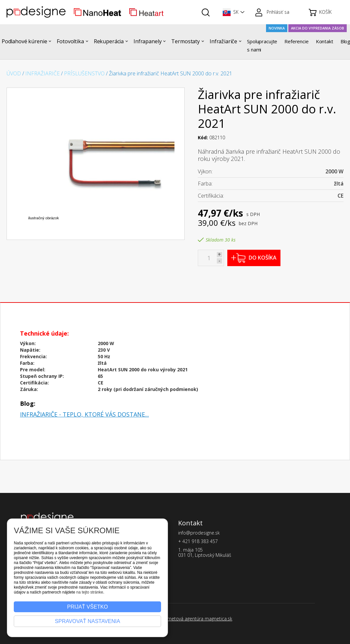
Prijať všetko (88, 607)
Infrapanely (147, 41)
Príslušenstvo (84, 73)
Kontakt (325, 41)
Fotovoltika (70, 41)
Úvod (14, 73)
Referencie (297, 41)
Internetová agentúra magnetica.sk (196, 619)
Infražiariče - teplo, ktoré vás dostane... (84, 414)
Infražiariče (223, 41)
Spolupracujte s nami (262, 45)
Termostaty (185, 41)
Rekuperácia (109, 41)
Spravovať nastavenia (87, 621)
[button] (232, 12)
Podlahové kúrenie (24, 41)
